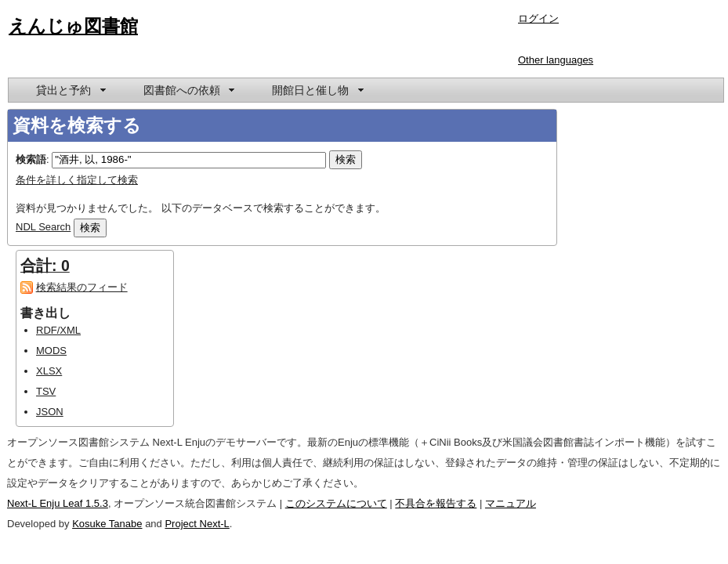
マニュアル (511, 503)
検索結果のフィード (82, 287)
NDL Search (43, 227)
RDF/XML (58, 330)
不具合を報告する (436, 503)
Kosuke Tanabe (107, 524)
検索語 (31, 159)
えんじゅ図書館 (73, 26)
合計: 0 (45, 266)
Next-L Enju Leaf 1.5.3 (58, 503)
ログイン (538, 18)
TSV (46, 391)
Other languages (556, 60)
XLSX (49, 371)
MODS (51, 351)
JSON (50, 412)
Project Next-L (197, 524)
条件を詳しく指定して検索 (77, 180)
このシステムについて (336, 503)
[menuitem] (70, 90)
